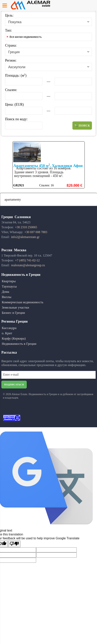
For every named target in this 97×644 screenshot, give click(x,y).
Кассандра (9, 328)
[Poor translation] (14, 544)
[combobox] (48, 22)
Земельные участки (15, 307)
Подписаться (14, 385)
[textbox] (51, 38)
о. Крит (7, 333)
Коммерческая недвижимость (23, 302)
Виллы (7, 297)
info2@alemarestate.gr (25, 237)
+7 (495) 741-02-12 (27, 260)
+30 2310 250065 (26, 227)
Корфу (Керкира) (14, 338)
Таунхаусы (9, 286)
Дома (5, 292)
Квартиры (9, 281)
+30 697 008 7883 (36, 232)
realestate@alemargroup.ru (28, 265)
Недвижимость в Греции (19, 344)
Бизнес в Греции (13, 313)
